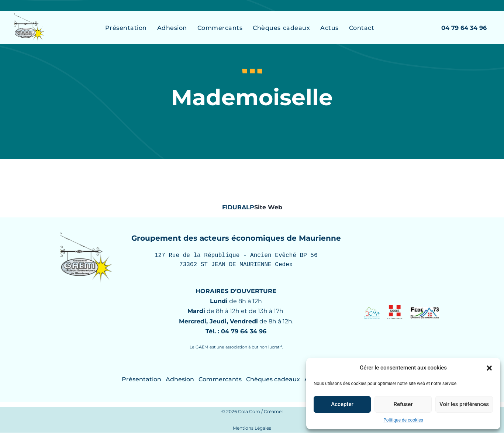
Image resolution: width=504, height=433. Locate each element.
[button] (489, 368)
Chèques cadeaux (281, 28)
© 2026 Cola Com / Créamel (252, 412)
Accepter (342, 404)
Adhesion (172, 28)
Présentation (126, 28)
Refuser (403, 404)
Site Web (268, 207)
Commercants (220, 28)
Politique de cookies (403, 420)
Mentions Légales (252, 428)
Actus (329, 28)
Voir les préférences (464, 404)
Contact (362, 28)
